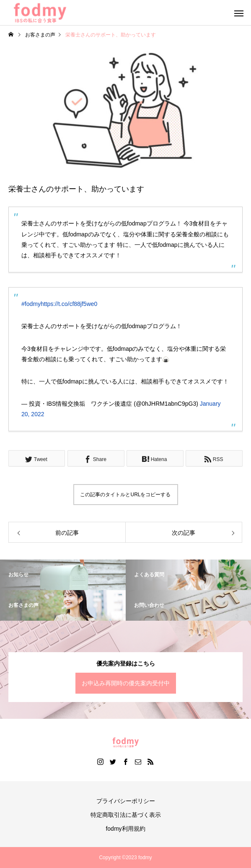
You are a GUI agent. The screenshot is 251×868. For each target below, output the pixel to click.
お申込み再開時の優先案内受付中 (126, 683)
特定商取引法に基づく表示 (126, 815)
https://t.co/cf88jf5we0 (69, 304)
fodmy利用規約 (125, 829)
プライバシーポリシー (126, 801)
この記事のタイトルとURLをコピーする (125, 495)
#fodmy (31, 304)
